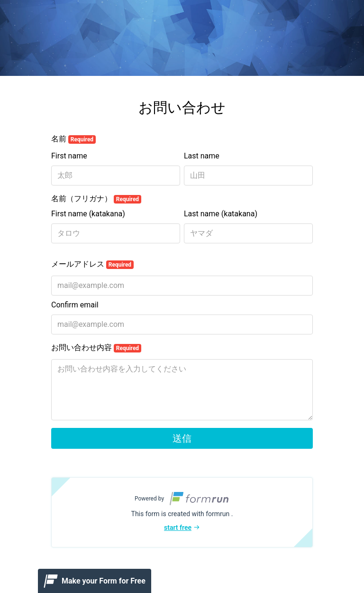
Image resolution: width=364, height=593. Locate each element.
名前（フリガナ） (96, 199)
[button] (182, 512)
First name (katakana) (88, 214)
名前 (73, 139)
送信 (182, 438)
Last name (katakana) (221, 214)
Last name (202, 156)
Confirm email (75, 305)
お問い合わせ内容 (96, 348)
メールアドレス (92, 264)
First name (69, 156)
